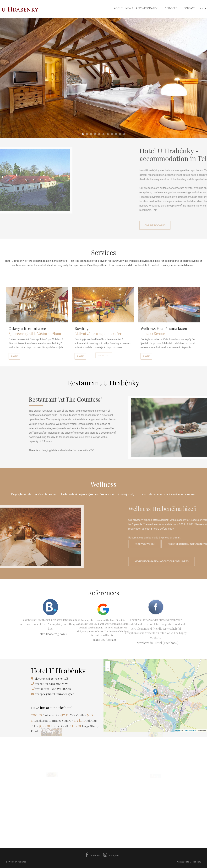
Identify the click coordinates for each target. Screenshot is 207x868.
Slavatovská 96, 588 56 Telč (52, 678)
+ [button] (108, 664)
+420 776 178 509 (60, 689)
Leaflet (178, 730)
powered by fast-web (16, 862)
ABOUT (118, 8)
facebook (93, 856)
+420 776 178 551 (59, 684)
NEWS (129, 8)
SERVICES (171, 8)
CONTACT (189, 8)
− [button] (108, 669)
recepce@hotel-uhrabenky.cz (55, 694)
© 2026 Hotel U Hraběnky (189, 862)
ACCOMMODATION (147, 8)
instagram (111, 856)
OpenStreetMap (190, 730)
